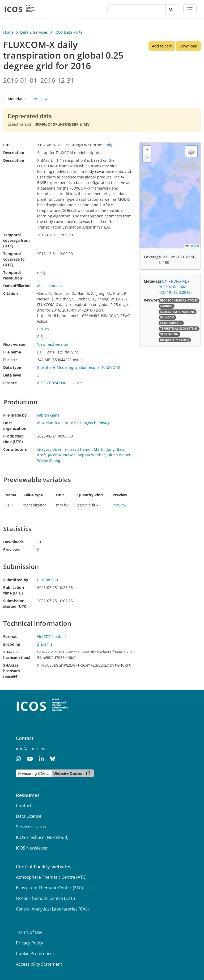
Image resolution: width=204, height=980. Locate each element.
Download (188, 46)
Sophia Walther (92, 455)
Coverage (152, 257)
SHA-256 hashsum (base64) (12, 671)
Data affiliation (17, 286)
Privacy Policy (29, 943)
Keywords (153, 300)
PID (6, 145)
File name (12, 352)
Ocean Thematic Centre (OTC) (45, 898)
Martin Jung (104, 449)
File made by (15, 415)
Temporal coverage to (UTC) (14, 259)
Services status (31, 827)
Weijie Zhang (49, 460)
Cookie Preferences (35, 953)
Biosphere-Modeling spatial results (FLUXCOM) (79, 367)
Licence (10, 383)
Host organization (15, 426)
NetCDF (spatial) (51, 636)
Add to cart (162, 46)
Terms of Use (29, 932)
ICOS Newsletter (32, 848)
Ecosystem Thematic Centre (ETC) (49, 888)
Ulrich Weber (119, 455)
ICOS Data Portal (69, 32)
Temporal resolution (13, 275)
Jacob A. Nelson (62, 455)
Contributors (15, 449)
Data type (12, 367)
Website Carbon (69, 773)
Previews (11, 550)
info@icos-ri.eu (31, 749)
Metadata (16, 99)
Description (14, 153)
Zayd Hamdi (81, 449)
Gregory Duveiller (53, 449)
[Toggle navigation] (190, 9)
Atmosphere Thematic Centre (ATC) (51, 877)
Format (10, 636)
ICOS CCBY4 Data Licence (59, 383)
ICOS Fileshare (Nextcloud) (42, 837)
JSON (164, 281)
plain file (45, 644)
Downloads (13, 542)
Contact (24, 806)
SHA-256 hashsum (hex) (17, 655)
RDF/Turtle (169, 287)
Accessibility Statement (39, 964)
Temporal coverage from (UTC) (16, 240)
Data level (12, 375)
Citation (10, 293)
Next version (15, 344)
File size (10, 360)
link (108, 145)
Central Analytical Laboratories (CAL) (52, 909)
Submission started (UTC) (15, 603)
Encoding (12, 644)
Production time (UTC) (13, 439)
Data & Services (34, 32)
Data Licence (29, 816)
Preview (41, 99)
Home (8, 32)
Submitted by (16, 580)
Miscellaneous (50, 286)
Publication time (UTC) (14, 590)
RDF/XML (179, 281)
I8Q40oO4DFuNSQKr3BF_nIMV (62, 124)
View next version (53, 344)
